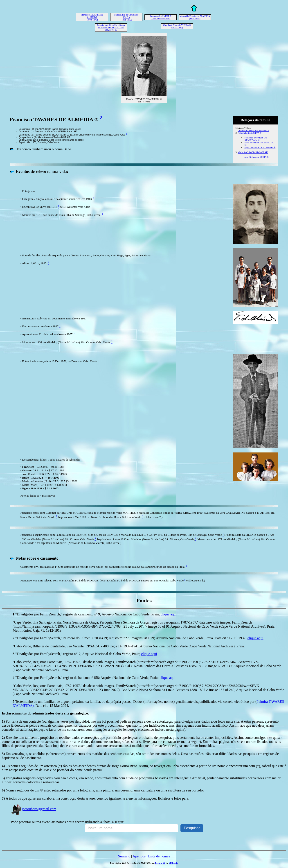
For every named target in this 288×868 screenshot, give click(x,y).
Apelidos (139, 856)
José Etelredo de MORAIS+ (257, 157)
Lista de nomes (159, 856)
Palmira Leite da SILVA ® (249, 133)
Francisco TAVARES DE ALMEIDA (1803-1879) (92, 17)
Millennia (173, 863)
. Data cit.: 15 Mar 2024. (51, 706)
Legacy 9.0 (160, 863)
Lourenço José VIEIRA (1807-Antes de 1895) (160, 17)
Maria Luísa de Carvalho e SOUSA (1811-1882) (126, 17)
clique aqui (169, 614)
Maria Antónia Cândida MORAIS (253, 152)
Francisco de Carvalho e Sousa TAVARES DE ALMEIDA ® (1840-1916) (111, 28)
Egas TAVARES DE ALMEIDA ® (260, 148)
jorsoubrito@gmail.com (34, 809)
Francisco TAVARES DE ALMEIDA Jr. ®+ (256, 139)
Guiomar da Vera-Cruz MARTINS (253, 130)
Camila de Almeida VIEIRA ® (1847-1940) (177, 26)
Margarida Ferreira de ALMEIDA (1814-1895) (195, 17)
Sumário (124, 856)
